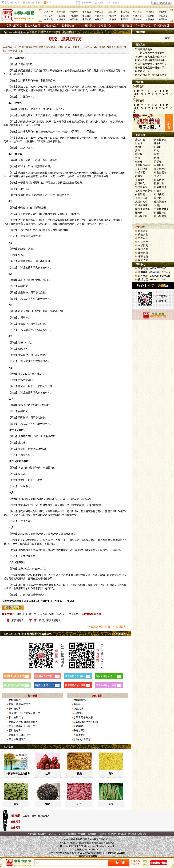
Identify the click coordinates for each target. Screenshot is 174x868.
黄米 (111, 774)
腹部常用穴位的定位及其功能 (151, 75)
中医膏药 (74, 16)
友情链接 (92, 834)
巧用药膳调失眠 (144, 49)
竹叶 (37, 374)
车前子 (22, 280)
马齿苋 (24, 208)
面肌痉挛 (159, 165)
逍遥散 (77, 704)
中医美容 (99, 19)
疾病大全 (32, 26)
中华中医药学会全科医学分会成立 (153, 64)
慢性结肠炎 (141, 216)
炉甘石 (56, 115)
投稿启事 (42, 834)
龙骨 (23, 311)
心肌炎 (158, 191)
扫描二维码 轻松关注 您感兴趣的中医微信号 (27, 634)
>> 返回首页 (119, 627)
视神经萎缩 (141, 187)
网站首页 (14, 26)
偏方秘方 (49, 16)
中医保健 (125, 26)
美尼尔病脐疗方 (17, 739)
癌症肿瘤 (140, 140)
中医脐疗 (32, 32)
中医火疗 (99, 16)
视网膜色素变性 (144, 191)
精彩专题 (143, 256)
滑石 (63, 534)
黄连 (21, 109)
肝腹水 (158, 147)
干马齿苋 (60, 614)
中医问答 (143, 26)
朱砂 (46, 109)
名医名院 (49, 12)
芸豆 (111, 804)
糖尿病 (139, 154)
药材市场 (61, 12)
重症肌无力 (160, 169)
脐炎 (25, 614)
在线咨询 (143, 245)
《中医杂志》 (73, 614)
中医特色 (106, 26)
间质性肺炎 (160, 213)
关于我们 (32, 834)
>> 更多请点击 (120, 634)
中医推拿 (125, 16)
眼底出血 (159, 183)
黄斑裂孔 (140, 183)
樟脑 (84, 499)
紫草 (19, 562)
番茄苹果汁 (80, 726)
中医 (23, 97)
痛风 (138, 151)
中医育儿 (125, 19)
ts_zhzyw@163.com (115, 853)
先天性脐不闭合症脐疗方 (22, 726)
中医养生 (163, 19)
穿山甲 (34, 499)
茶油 (30, 249)
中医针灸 (49, 19)
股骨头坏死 (141, 205)
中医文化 (163, 12)
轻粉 (53, 311)
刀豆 (79, 804)
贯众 (21, 499)
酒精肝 (139, 147)
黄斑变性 (140, 180)
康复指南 (143, 253)
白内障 (139, 176)
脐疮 (19, 614)
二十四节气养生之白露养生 (18, 774)
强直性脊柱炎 (161, 209)
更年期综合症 (143, 165)
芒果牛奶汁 (80, 735)
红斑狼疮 (159, 194)
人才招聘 (62, 834)
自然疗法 (61, 19)
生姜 (21, 374)
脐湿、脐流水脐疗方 (50, 620)
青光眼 (158, 176)
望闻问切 (112, 12)
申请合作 (82, 834)
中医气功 (112, 16)
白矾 (38, 160)
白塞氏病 (140, 194)
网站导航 (112, 834)
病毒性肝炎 (160, 140)
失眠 (138, 158)
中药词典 (137, 12)
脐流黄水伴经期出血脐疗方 (23, 722)
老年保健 (112, 19)
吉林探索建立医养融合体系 (150, 68)
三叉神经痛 (141, 169)
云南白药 (42, 614)
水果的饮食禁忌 (82, 739)
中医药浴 (163, 16)
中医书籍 (87, 12)
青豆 (16, 804)
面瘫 (157, 158)
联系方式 (52, 834)
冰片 (58, 109)
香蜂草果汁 (80, 730)
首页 (6, 32)
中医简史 (74, 12)
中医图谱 (150, 12)
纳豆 (48, 804)
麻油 (34, 569)
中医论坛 (161, 26)
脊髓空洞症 (160, 172)
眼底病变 (159, 180)
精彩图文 (143, 260)
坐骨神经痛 (160, 202)
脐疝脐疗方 (15, 700)
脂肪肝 (158, 143)
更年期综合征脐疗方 (20, 735)
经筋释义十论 (143, 71)
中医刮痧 (87, 16)
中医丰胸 (74, 19)
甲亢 (157, 151)
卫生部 (26, 816)
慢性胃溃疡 (160, 216)
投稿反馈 (72, 834)
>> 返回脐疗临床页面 (98, 627)
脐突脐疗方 (18, 620)
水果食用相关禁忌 (83, 717)
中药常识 (125, 12)
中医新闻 (99, 12)
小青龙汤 (78, 709)
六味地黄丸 (80, 700)
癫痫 (157, 154)
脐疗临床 (46, 32)
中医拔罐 (61, 16)
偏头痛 (139, 162)
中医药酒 (150, 16)
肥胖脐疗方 (15, 730)
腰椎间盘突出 (143, 209)
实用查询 (143, 249)
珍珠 (48, 499)
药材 (145, 861)
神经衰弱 (140, 172)
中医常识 (88, 26)
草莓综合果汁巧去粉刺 (86, 722)
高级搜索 (142, 834)
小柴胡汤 (78, 713)
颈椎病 (139, 213)
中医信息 (69, 26)
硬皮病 (158, 198)
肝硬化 (139, 143)
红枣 (48, 774)
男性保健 (137, 19)
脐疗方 (33, 614)
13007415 (165, 272)
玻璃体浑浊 (160, 187)
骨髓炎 (158, 205)
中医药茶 (137, 16)
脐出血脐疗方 (16, 717)
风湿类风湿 (141, 202)
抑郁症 (158, 162)
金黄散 (20, 430)
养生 (145, 865)
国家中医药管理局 (41, 816)
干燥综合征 (141, 198)
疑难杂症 (51, 26)
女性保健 (150, 19)
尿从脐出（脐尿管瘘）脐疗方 (25, 713)
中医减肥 (87, 19)
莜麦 (79, 774)
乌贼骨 (47, 468)
